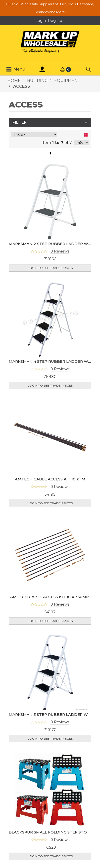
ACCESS (21, 86)
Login (41, 20)
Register (56, 20)
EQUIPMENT (67, 81)
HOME (14, 81)
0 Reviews (60, 251)
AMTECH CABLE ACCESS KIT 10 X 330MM (50, 597)
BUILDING (37, 81)
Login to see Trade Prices (50, 268)
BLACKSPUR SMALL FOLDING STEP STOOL (50, 832)
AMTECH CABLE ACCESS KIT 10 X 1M (50, 479)
